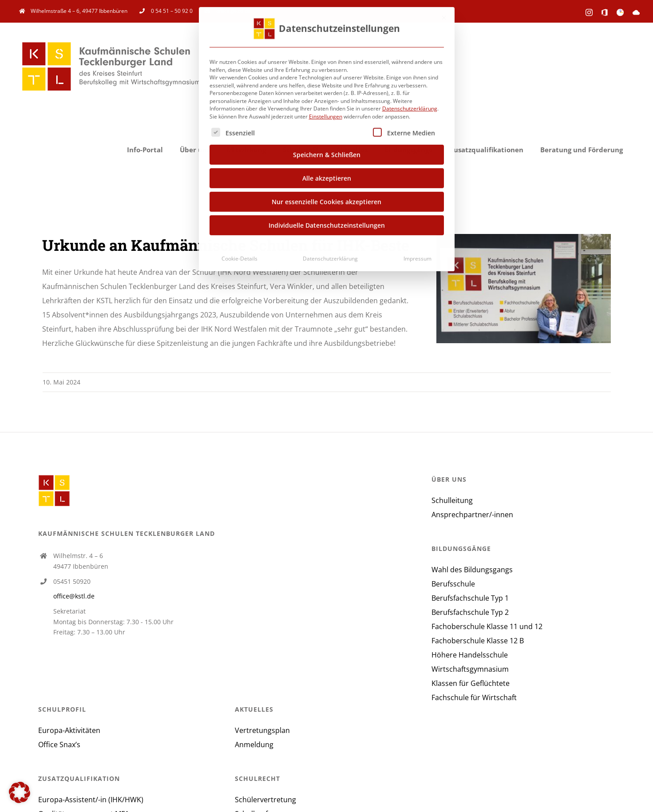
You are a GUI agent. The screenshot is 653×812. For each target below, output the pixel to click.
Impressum (418, 256)
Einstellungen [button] (326, 114)
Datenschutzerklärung (410, 107)
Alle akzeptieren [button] (327, 176)
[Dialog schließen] (444, 16)
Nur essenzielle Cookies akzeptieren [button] (326, 200)
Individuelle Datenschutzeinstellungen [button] (327, 223)
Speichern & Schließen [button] (327, 152)
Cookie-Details (239, 256)
